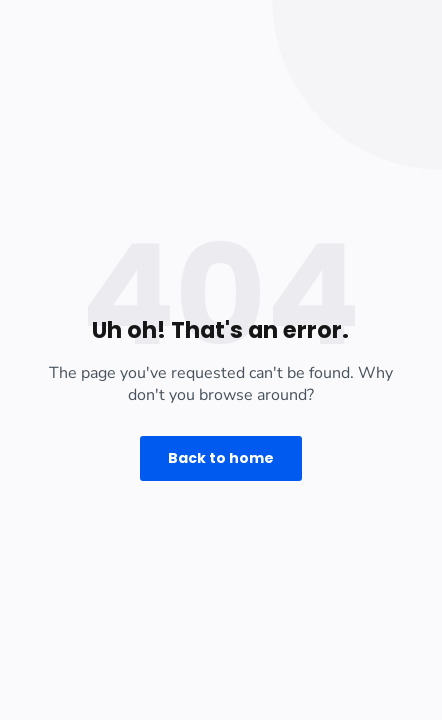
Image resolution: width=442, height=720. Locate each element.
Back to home (221, 458)
